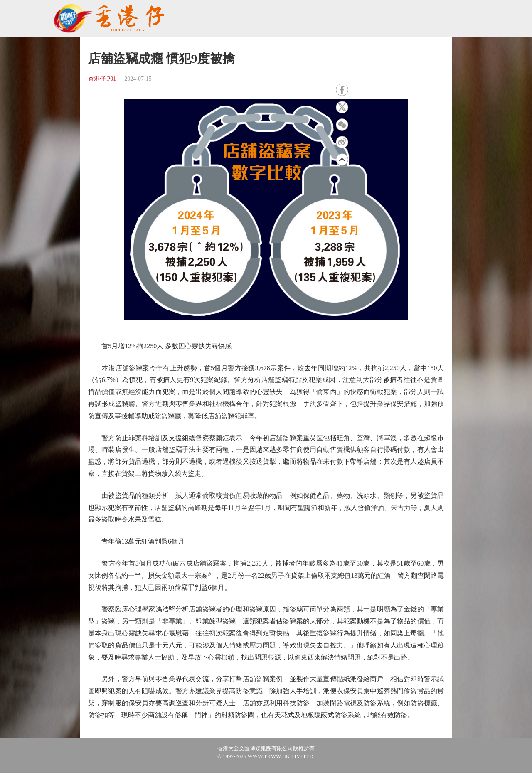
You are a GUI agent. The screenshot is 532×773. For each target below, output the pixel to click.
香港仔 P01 (102, 79)
